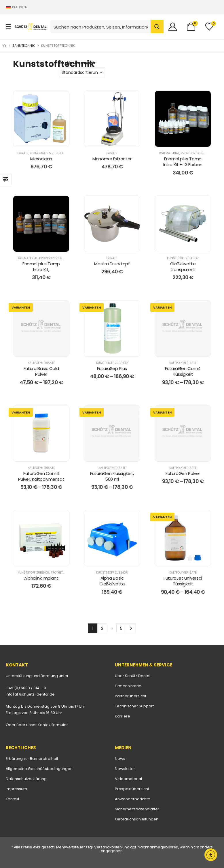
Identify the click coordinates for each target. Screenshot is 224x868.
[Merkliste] (209, 27)
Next (131, 629)
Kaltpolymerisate (41, 363)
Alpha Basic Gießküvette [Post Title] (112, 581)
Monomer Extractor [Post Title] (112, 159)
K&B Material (169, 153)
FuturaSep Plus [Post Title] (112, 368)
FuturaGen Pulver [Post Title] (183, 473)
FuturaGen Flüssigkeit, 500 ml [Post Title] (112, 476)
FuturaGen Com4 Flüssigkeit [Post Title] (183, 371)
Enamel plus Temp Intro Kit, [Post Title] (41, 267)
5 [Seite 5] (121, 628)
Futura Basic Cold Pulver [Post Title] (41, 371)
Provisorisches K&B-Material (63, 258)
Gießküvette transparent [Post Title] (183, 267)
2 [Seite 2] (102, 628)
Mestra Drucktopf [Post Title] (112, 264)
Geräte (23, 153)
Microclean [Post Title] (41, 159)
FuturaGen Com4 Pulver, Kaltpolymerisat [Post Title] (41, 476)
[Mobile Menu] (10, 27)
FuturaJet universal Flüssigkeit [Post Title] (183, 581)
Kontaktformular (53, 725)
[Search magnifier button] (157, 27)
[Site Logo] (31, 27)
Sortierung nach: (78, 63)
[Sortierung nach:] (82, 72)
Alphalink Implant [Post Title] (41, 578)
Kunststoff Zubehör (183, 258)
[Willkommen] (175, 27)
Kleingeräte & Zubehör (47, 153)
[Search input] (101, 27)
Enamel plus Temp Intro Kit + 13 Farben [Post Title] (183, 162)
